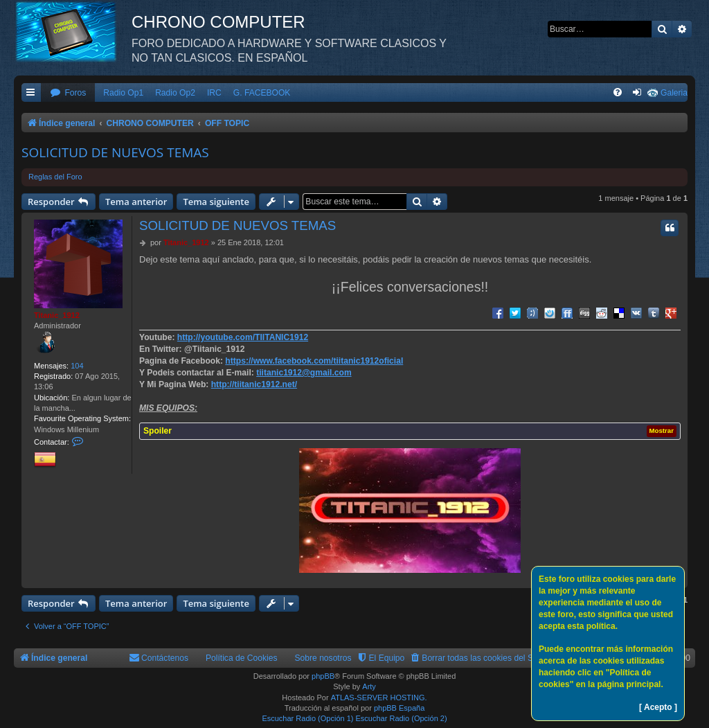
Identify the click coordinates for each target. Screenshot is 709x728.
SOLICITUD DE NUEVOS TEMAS (115, 152)
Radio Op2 (175, 93)
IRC (214, 93)
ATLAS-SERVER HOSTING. (379, 698)
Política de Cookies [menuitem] (242, 658)
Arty (369, 686)
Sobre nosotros (323, 658)
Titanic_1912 (57, 315)
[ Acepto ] (658, 707)
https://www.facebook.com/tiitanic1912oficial (314, 361)
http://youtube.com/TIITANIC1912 (243, 337)
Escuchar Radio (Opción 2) (402, 718)
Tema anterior (136, 202)
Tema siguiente (216, 202)
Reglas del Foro (55, 177)
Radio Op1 (123, 93)
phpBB (323, 676)
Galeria (674, 93)
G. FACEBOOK (262, 93)
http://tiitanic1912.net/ (254, 384)
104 (77, 366)
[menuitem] (68, 93)
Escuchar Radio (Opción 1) (307, 718)
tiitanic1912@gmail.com (304, 373)
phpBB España (399, 708)
